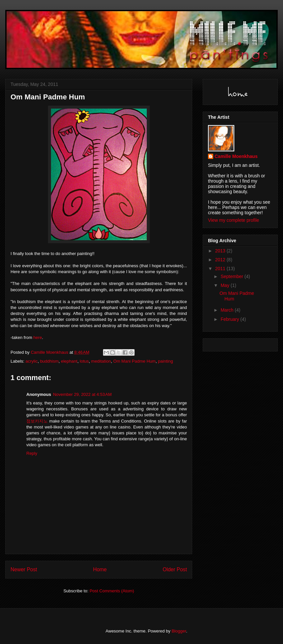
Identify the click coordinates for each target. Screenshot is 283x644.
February (230, 319)
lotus (84, 361)
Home (100, 569)
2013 (221, 251)
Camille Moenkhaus (236, 156)
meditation (101, 361)
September (232, 276)
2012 (221, 260)
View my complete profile (233, 220)
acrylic (32, 361)
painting (166, 361)
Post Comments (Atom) (112, 591)
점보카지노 (37, 421)
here (38, 337)
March (228, 310)
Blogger (179, 631)
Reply (32, 453)
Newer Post (24, 569)
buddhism (49, 361)
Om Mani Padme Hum (134, 361)
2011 (221, 269)
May (225, 285)
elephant (69, 361)
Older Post (175, 569)
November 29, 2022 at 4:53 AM (82, 394)
